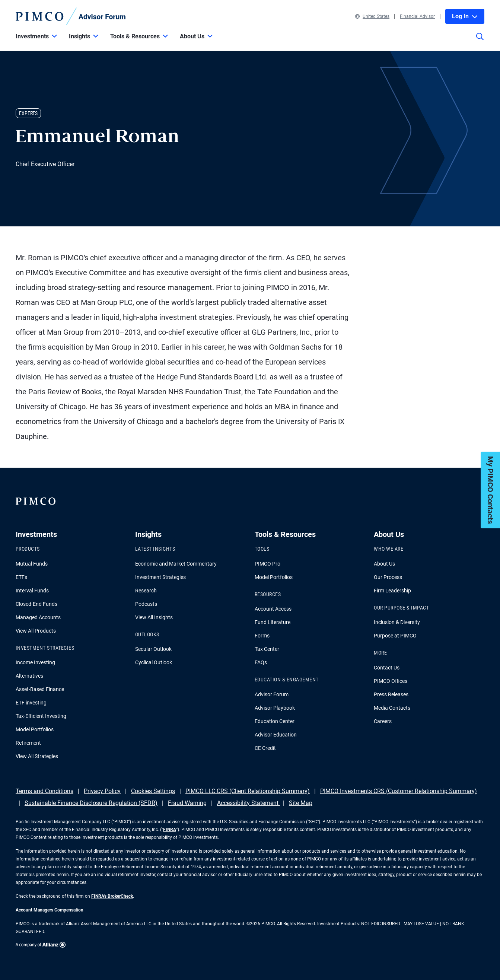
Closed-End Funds (36, 604)
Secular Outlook (153, 649)
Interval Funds (32, 591)
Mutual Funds (32, 564)
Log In (465, 16)
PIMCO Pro (267, 564)
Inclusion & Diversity (397, 622)
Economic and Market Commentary (176, 564)
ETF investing (31, 703)
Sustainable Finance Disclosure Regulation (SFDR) (91, 803)
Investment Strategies (160, 577)
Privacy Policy (102, 791)
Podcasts (146, 604)
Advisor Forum (272, 694)
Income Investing (35, 662)
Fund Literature (273, 622)
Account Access (273, 609)
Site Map (301, 803)
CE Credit (265, 748)
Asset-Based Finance (40, 689)
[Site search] (480, 42)
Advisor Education (276, 735)
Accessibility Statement (249, 803)
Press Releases (391, 694)
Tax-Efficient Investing (41, 716)
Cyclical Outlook (154, 662)
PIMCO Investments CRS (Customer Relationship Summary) (399, 791)
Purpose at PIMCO (395, 636)
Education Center (275, 721)
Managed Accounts (38, 617)
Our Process (388, 577)
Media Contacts (392, 708)
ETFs (21, 577)
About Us (384, 564)
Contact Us (387, 668)
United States (372, 16)
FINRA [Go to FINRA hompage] (170, 830)
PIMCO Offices (391, 681)
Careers (383, 721)
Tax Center (267, 649)
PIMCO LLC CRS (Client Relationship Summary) (248, 791)
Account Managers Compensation (50, 910)
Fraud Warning (187, 803)
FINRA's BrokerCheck (112, 896)
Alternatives (29, 676)
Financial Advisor (417, 16)
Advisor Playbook (275, 708)
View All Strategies (37, 756)
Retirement (28, 743)
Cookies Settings (153, 791)
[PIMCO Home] (71, 16)
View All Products (36, 631)
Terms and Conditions (44, 791)
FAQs (261, 662)
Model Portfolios (35, 729)
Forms (262, 636)
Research (146, 591)
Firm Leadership (392, 591)
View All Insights (154, 617)
